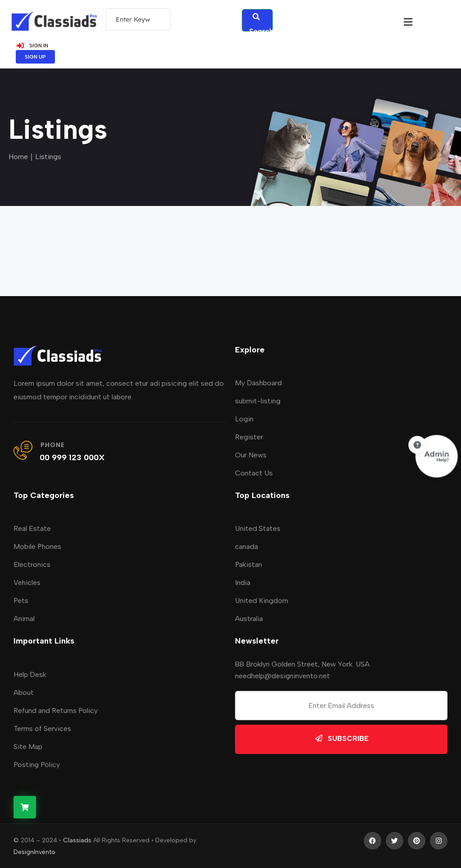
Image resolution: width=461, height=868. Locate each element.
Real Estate (32, 528)
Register (249, 436)
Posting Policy (37, 764)
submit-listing (258, 400)
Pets (21, 600)
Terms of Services (42, 728)
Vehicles (27, 582)
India (243, 582)
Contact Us (254, 472)
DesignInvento (34, 851)
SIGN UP (35, 56)
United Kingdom (262, 600)
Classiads (77, 839)
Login (244, 418)
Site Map (28, 746)
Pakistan (249, 564)
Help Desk (30, 674)
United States (258, 528)
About (24, 692)
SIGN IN (32, 45)
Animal (24, 618)
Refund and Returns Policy (56, 710)
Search (261, 21)
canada (246, 546)
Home (18, 156)
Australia (249, 618)
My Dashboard (258, 382)
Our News (251, 454)
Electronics (32, 564)
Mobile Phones (37, 546)
